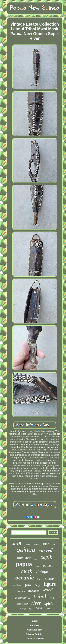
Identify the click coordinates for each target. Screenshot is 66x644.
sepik (46, 557)
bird (31, 609)
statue (49, 579)
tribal (40, 596)
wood (48, 590)
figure (50, 584)
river (36, 603)
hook (37, 566)
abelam (17, 585)
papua (24, 564)
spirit (49, 603)
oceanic (25, 578)
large (38, 585)
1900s (48, 608)
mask (27, 571)
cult (52, 598)
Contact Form (35, 630)
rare (36, 559)
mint (55, 544)
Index (35, 621)
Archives (35, 625)
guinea (26, 550)
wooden (21, 591)
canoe (28, 544)
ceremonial (23, 598)
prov (28, 585)
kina (39, 579)
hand (39, 608)
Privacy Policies (35, 634)
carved (46, 550)
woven (37, 544)
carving (22, 608)
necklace (34, 591)
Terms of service (34, 638)
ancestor (24, 558)
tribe (46, 544)
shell (17, 543)
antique (22, 604)
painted (48, 565)
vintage (42, 571)
